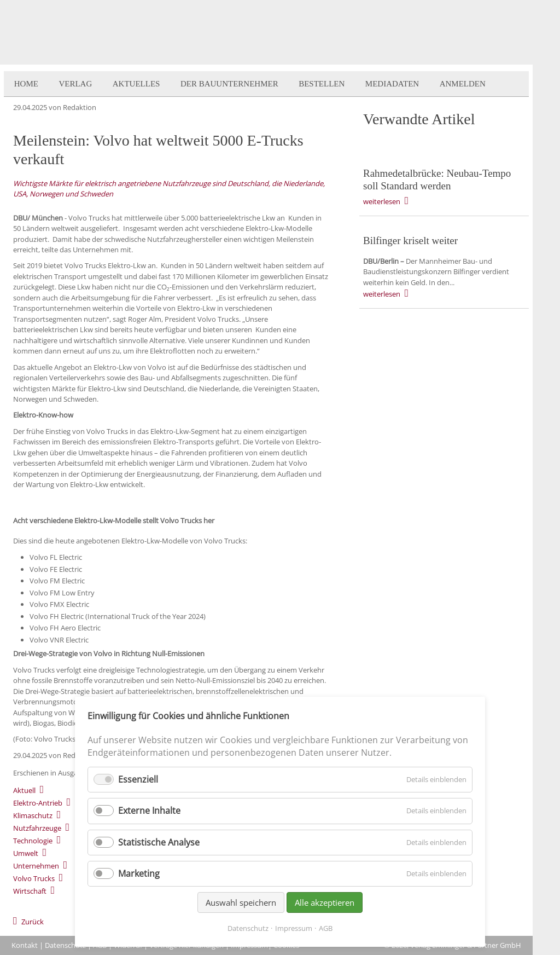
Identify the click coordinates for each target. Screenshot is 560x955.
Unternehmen (36, 866)
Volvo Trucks (34, 878)
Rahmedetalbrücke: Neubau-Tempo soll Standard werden (437, 180)
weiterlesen (382, 201)
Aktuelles (136, 84)
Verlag (75, 84)
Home (26, 84)
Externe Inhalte (149, 811)
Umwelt (26, 853)
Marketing (139, 873)
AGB (326, 928)
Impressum (294, 928)
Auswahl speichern (241, 902)
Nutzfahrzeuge (37, 828)
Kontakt (25, 945)
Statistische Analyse (159, 842)
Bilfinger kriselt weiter (410, 241)
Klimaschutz (33, 815)
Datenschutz (65, 945)
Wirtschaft (30, 891)
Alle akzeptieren (325, 902)
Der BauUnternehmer (229, 84)
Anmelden (463, 84)
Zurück (33, 922)
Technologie (33, 841)
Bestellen (322, 84)
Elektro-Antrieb (38, 803)
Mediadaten (392, 84)
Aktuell (24, 790)
